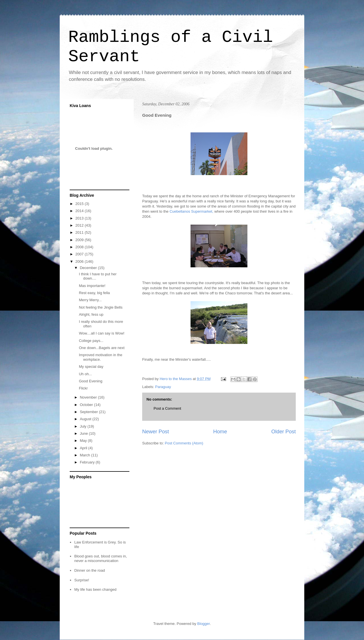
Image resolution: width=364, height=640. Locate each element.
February (88, 462)
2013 (80, 218)
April (84, 448)
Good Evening (90, 381)
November (89, 397)
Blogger (204, 624)
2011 (80, 232)
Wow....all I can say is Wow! (102, 333)
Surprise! (82, 580)
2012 (80, 225)
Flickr (83, 388)
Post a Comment (167, 408)
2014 (80, 211)
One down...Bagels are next (102, 348)
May (84, 441)
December (89, 268)
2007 (80, 254)
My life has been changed (95, 589)
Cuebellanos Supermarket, (191, 211)
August (86, 419)
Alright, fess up (91, 314)
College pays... (91, 341)
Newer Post (156, 432)
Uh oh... (85, 374)
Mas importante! (92, 286)
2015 (80, 204)
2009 (80, 240)
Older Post (284, 432)
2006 (80, 261)
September (89, 412)
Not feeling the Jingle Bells (101, 307)
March (86, 455)
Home (220, 432)
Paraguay (163, 387)
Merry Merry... (90, 300)
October (87, 405)
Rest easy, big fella (94, 293)
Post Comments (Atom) (184, 443)
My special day (91, 367)
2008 (80, 247)
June (84, 433)
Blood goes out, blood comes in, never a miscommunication (101, 558)
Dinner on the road (90, 570)
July (84, 426)
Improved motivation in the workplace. (100, 357)
